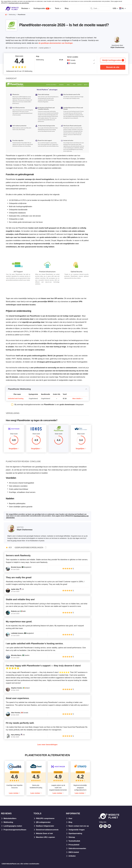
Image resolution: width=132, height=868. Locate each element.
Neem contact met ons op (79, 826)
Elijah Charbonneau (117, 47)
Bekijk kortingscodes (113, 60)
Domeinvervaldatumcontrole (47, 830)
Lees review (14, 793)
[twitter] (105, 826)
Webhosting (8, 822)
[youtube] (109, 826)
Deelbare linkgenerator (45, 826)
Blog (70, 822)
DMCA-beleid (74, 852)
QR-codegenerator (43, 822)
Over (70, 818)
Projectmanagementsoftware (15, 830)
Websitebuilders (10, 818)
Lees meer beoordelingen (47, 745)
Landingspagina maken (13, 826)
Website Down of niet (44, 833)
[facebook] (101, 826)
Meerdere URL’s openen (46, 837)
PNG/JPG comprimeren (45, 818)
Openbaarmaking (75, 833)
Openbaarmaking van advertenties (19, 3)
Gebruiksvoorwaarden (77, 848)
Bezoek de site (113, 67)
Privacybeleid (74, 845)
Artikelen (72, 856)
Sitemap (72, 837)
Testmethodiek (74, 841)
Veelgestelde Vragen (77, 830)
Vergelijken (13, 449)
